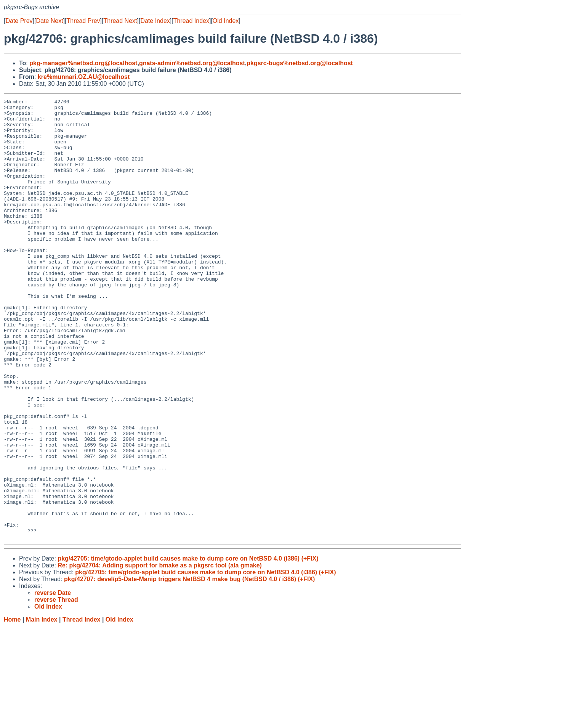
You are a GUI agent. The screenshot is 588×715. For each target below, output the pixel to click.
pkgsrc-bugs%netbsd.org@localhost (300, 63)
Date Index (155, 21)
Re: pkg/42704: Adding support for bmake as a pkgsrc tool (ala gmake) (160, 653)
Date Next (49, 21)
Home (12, 708)
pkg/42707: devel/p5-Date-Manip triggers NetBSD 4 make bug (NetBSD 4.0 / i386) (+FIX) (189, 667)
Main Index (42, 708)
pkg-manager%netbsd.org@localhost (83, 63)
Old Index (226, 21)
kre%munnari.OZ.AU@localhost (84, 77)
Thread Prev (83, 21)
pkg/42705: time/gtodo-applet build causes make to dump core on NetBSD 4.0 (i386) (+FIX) (188, 647)
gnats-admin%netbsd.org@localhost (192, 63)
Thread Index (191, 21)
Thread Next (120, 21)
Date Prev (19, 21)
